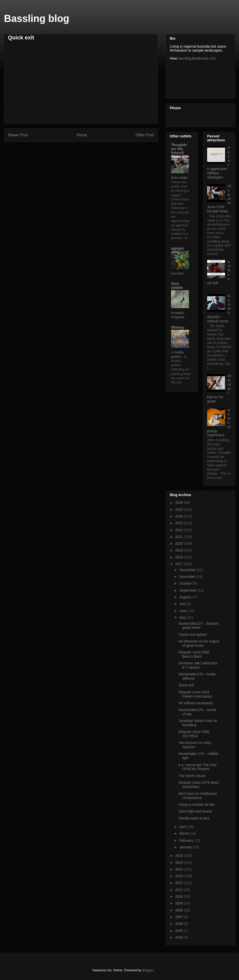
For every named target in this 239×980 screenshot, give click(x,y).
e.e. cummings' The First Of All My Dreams (198, 767)
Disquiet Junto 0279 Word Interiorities (199, 785)
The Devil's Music (192, 776)
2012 (180, 883)
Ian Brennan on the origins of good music (199, 643)
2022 (180, 530)
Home (82, 135)
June (183, 611)
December (188, 570)
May (183, 618)
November (188, 577)
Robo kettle (180, 178)
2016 (180, 856)
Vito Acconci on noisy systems (195, 745)
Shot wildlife (177, 286)
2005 (180, 931)
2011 (180, 890)
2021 (180, 537)
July (183, 604)
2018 (180, 557)
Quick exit (186, 685)
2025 (180, 510)
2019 (180, 550)
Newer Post (18, 135)
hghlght (177, 249)
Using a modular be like (197, 804)
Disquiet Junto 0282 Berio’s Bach (194, 654)
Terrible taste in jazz (194, 818)
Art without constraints (196, 703)
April (183, 827)
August (185, 597)
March (185, 833)
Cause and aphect (193, 634)
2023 (180, 523)
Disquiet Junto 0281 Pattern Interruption (195, 694)
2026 (180, 503)
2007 (180, 917)
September (188, 590)
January (186, 847)
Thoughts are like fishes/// (179, 149)
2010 (180, 896)
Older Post (145, 135)
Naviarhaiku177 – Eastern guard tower (199, 626)
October (186, 583)
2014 (180, 869)
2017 (180, 564)
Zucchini (178, 273)
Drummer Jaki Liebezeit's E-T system (198, 665)
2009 (180, 903)
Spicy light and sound (195, 811)
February (187, 840)
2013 (180, 876)
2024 (180, 516)
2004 (180, 937)
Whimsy (178, 327)
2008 (180, 910)
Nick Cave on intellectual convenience (198, 796)
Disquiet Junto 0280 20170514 (194, 734)
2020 (180, 543)
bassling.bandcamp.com (197, 58)
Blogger (148, 970)
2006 (180, 924)
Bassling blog (37, 18)
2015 (180, 863)
